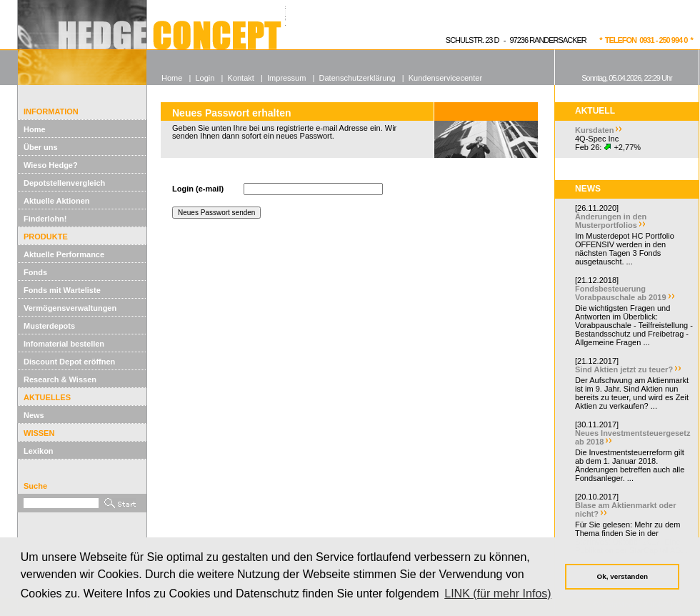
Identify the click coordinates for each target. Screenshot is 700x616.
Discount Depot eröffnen (69, 362)
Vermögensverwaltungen (70, 308)
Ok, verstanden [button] (622, 576)
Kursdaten (594, 130)
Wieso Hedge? (51, 165)
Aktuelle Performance (64, 254)
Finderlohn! (45, 219)
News (34, 415)
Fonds (35, 272)
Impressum (286, 78)
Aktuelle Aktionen (57, 201)
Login (205, 78)
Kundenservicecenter (445, 78)
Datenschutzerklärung (357, 78)
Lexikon (39, 451)
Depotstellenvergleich (64, 183)
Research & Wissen (60, 379)
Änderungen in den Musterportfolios (611, 221)
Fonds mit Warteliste (62, 290)
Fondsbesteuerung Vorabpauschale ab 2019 (621, 293)
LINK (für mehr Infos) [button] (497, 593)
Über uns (41, 147)
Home (35, 129)
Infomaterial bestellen (64, 344)
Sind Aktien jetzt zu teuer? (624, 369)
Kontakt (241, 78)
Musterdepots (49, 326)
